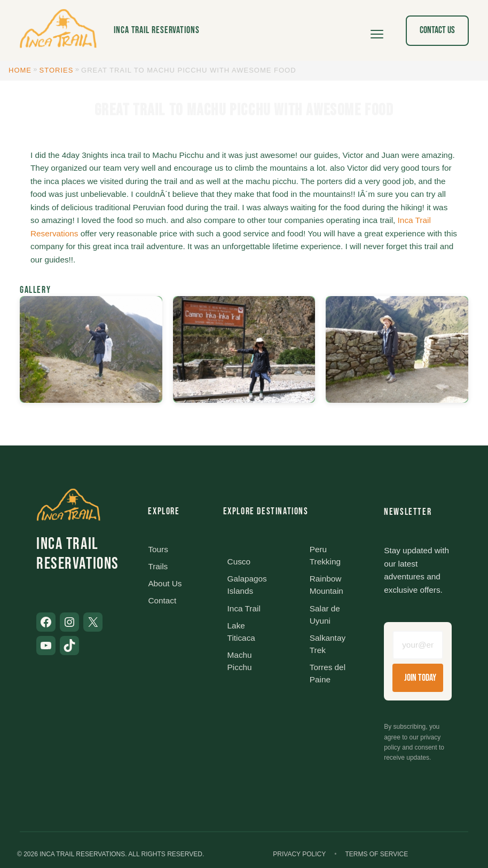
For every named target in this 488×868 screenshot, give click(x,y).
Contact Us (437, 30)
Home (20, 70)
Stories (57, 70)
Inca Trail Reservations (157, 30)
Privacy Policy (299, 854)
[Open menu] (377, 30)
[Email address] (418, 645)
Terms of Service (376, 854)
